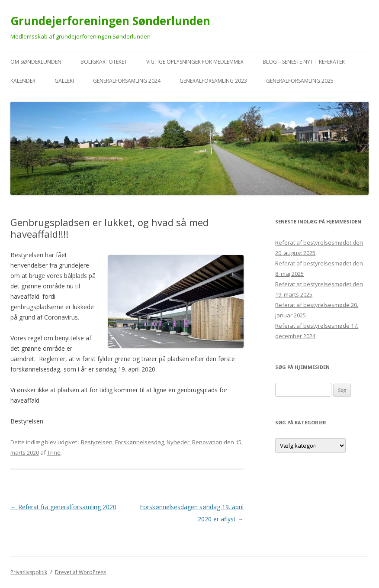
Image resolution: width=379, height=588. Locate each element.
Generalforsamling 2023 (213, 81)
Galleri (64, 81)
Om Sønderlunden (36, 62)
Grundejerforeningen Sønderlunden (110, 21)
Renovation (207, 442)
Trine (54, 452)
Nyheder (178, 442)
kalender (23, 81)
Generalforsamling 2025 (300, 81)
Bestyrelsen (97, 442)
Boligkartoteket (104, 62)
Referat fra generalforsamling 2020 (63, 507)
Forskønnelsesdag (140, 442)
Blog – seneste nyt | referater (304, 62)
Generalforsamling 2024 (127, 81)
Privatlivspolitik (29, 572)
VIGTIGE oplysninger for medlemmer (195, 62)
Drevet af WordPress (80, 572)
